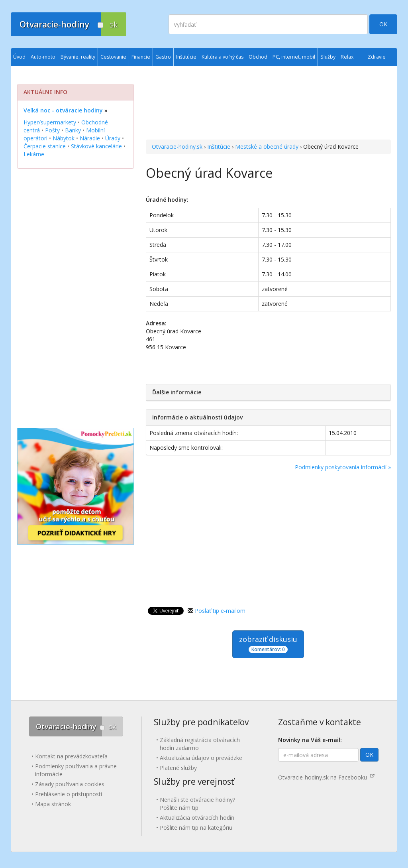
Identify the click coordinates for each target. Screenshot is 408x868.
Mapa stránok (53, 804)
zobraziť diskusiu (268, 644)
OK (383, 24)
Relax (347, 57)
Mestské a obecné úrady (267, 147)
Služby (328, 57)
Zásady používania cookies (70, 784)
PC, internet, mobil (294, 57)
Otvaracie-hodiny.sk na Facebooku (326, 777)
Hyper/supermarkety (50, 122)
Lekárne (34, 154)
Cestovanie (113, 57)
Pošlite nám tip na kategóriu (196, 828)
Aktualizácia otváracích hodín (197, 818)
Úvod (19, 57)
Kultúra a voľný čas (223, 57)
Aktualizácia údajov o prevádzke (201, 758)
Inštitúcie (219, 147)
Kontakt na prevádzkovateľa (71, 756)
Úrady (113, 138)
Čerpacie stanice (45, 146)
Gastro (163, 57)
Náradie (90, 138)
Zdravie (377, 57)
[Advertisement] (268, 104)
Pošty (52, 130)
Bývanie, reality (78, 57)
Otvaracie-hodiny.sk (177, 147)
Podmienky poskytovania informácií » (343, 467)
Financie (141, 57)
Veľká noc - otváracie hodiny (63, 110)
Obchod (258, 57)
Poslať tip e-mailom (220, 611)
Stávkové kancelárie (96, 146)
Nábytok (64, 138)
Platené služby (178, 768)
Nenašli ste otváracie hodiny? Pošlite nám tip (197, 804)
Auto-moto (43, 57)
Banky (73, 130)
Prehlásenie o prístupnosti (69, 794)
